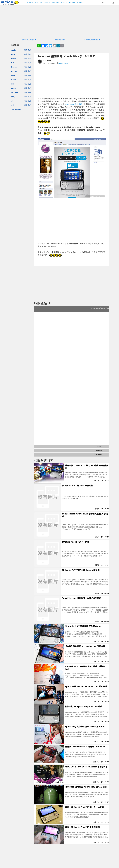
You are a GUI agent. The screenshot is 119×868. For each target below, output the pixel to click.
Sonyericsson (63, 63)
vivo (13, 101)
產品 (29, 50)
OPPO (13, 84)
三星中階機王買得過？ (28, 40)
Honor (14, 58)
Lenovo (14, 71)
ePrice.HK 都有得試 (74, 104)
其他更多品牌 (16, 109)
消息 (26, 50)
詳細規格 (99, 450)
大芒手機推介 (60, 40)
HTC (13, 63)
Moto (13, 75)
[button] (103, 3)
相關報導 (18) (99, 454)
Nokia (14, 80)
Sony (13, 97)
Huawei (14, 67)
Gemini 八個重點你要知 (92, 40)
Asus (13, 54)
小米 (13, 105)
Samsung (15, 92)
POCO (13, 88)
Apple (13, 50)
